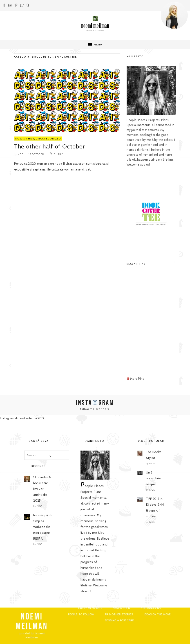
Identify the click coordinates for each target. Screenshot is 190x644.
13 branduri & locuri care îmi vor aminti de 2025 (42, 489)
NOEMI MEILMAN (32, 622)
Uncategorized (48, 139)
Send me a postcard (120, 620)
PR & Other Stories (119, 614)
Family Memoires (90, 608)
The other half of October (50, 146)
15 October (36, 154)
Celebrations (151, 608)
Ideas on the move (157, 614)
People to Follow (81, 614)
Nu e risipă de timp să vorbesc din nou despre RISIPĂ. (43, 527)
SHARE (56, 154)
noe (20, 154)
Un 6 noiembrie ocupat (153, 478)
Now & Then (25, 139)
